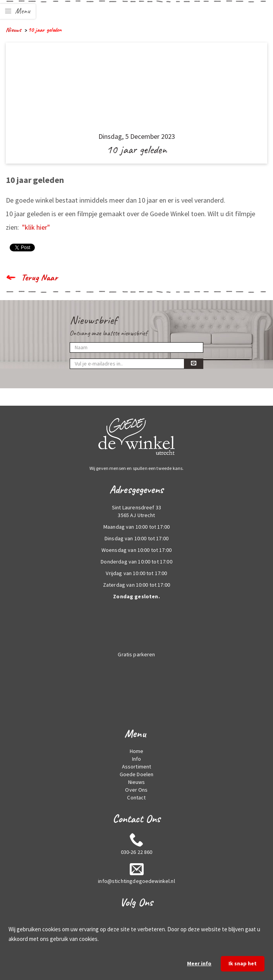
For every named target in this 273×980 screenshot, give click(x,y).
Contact (136, 797)
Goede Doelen (137, 774)
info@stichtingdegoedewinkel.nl (136, 881)
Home (137, 751)
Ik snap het (243, 963)
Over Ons (136, 790)
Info (137, 759)
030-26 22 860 (137, 852)
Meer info (199, 963)
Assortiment (137, 767)
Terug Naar (39, 277)
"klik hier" (36, 227)
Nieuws (14, 30)
